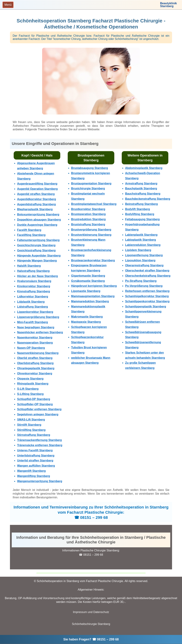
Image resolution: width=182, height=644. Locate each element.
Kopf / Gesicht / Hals (37, 155)
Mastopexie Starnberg (86, 322)
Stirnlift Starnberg (29, 425)
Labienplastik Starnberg (141, 235)
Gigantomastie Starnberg (88, 276)
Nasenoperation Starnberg (35, 343)
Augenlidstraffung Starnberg (36, 204)
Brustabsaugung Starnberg (89, 168)
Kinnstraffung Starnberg (34, 291)
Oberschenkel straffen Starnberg (147, 271)
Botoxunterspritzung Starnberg (38, 214)
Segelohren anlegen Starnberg (38, 414)
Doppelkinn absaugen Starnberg (39, 220)
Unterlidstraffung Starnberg (36, 456)
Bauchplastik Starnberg (141, 188)
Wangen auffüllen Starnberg (36, 466)
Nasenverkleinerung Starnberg (38, 353)
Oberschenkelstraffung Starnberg (148, 276)
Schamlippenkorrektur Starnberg (147, 301)
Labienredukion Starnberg (143, 245)
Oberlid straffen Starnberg (35, 358)
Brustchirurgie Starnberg (88, 188)
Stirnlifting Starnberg (31, 430)
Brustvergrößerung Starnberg (91, 230)
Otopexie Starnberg (30, 379)
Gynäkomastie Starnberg (88, 281)
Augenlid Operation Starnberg (37, 189)
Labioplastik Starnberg (140, 240)
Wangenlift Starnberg (31, 471)
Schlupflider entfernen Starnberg (39, 409)
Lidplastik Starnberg (31, 302)
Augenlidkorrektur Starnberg (37, 199)
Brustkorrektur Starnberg (88, 209)
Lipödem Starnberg (138, 250)
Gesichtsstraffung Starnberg (36, 250)
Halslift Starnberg (29, 266)
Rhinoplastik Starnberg (33, 384)
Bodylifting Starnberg (140, 214)
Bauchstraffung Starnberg (143, 194)
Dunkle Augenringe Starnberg (37, 225)
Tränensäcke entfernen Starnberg (40, 445)
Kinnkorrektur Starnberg (34, 286)
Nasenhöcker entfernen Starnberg (40, 332)
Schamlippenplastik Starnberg (146, 307)
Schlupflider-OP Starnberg (35, 404)
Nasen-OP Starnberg (31, 348)
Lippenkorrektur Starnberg (35, 312)
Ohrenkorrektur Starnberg (35, 373)
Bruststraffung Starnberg (88, 224)
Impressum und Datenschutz (91, 612)
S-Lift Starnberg (28, 389)
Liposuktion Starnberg (140, 260)
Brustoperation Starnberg (88, 214)
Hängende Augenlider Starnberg (39, 256)
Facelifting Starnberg (31, 235)
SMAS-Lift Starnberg (31, 420)
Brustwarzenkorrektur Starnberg (93, 260)
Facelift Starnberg (29, 230)
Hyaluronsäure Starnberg (34, 281)
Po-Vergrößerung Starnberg (144, 286)
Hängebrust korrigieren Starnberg (94, 286)
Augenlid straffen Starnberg (36, 194)
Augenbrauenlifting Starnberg (37, 184)
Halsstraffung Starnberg (33, 271)
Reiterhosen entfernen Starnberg (147, 291)
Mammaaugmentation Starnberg (93, 296)
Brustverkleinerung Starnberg (91, 235)
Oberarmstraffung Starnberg (144, 265)
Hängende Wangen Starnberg (37, 261)
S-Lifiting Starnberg (30, 394)
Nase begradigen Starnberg (36, 327)
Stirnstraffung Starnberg (34, 435)
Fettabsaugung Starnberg (142, 219)
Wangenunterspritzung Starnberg (40, 481)
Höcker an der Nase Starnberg (37, 276)
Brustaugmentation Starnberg (91, 183)
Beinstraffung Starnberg (141, 204)
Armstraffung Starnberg (141, 183)
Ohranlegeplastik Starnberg (36, 368)
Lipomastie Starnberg (86, 291)
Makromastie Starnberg (87, 317)
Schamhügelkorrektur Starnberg (147, 296)
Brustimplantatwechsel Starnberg (94, 204)
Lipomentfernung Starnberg (144, 255)
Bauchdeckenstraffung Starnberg (148, 199)
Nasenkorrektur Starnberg (35, 337)
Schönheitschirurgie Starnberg (91, 624)
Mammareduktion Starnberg (90, 301)
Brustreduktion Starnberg (88, 219)
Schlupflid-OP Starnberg (34, 399)
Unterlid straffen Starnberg (35, 461)
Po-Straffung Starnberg (141, 281)
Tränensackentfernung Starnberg (39, 440)
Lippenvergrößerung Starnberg (38, 317)
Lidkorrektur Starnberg (33, 297)
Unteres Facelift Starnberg (35, 450)
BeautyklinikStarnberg (168, 5)
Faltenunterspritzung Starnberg (38, 240)
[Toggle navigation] (8, 5)
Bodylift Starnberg (138, 209)
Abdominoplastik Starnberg (144, 168)
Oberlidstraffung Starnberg (35, 363)
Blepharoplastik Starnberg (35, 209)
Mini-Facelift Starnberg (32, 322)
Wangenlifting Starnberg (34, 476)
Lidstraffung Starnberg (32, 307)
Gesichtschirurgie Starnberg (36, 245)
